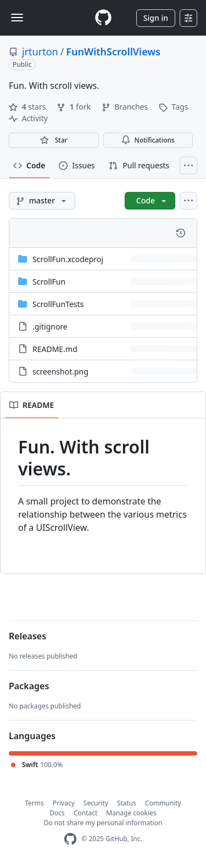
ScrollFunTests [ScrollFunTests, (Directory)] (58, 304)
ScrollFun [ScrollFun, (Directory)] (49, 282)
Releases (27, 636)
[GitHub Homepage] (70, 839)
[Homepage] (103, 18)
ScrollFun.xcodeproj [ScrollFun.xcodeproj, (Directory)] (68, 259)
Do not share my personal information (103, 823)
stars (28, 107)
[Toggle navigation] (17, 18)
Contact (85, 813)
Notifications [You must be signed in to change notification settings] (148, 140)
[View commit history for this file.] (181, 233)
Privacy (64, 803)
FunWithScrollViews (113, 52)
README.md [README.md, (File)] (55, 349)
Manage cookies (131, 813)
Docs (57, 813)
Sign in (156, 18)
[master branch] (42, 201)
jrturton (40, 52)
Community (163, 803)
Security (96, 803)
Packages (29, 686)
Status (127, 803)
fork (74, 107)
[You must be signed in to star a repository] (54, 140)
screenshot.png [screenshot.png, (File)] (60, 371)
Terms (34, 803)
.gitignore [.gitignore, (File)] (50, 327)
